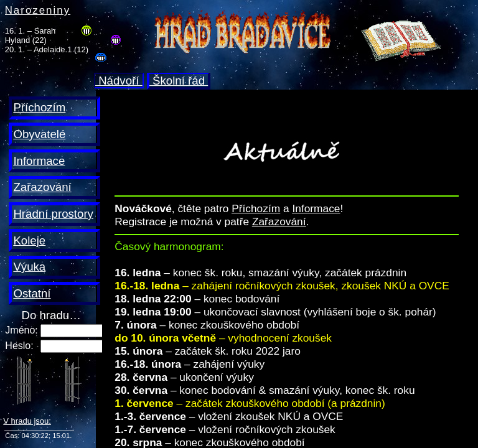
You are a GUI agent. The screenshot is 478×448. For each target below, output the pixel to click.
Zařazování (42, 187)
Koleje (29, 240)
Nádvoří (119, 81)
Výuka (29, 267)
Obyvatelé (39, 134)
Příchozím (39, 107)
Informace (39, 161)
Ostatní (32, 293)
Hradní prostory (53, 214)
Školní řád (179, 81)
